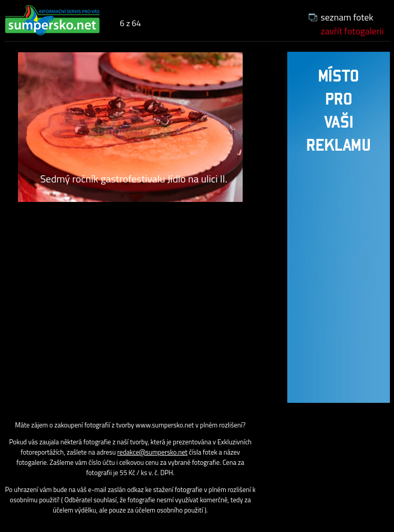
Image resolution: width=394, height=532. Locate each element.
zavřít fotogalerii (352, 31)
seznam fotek (347, 17)
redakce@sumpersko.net (153, 452)
